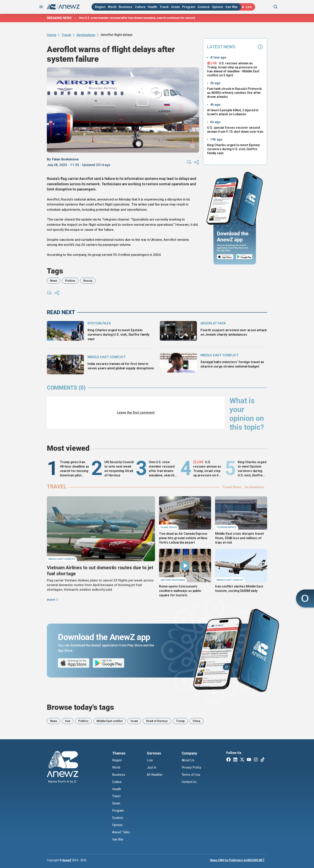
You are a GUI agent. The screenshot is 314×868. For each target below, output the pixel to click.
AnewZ (67, 860)
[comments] (189, 162)
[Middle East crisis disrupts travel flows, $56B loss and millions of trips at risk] (241, 513)
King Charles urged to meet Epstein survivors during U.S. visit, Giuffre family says (233, 149)
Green (175, 7)
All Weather (155, 775)
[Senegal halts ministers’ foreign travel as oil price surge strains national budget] (178, 363)
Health (152, 7)
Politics (70, 281)
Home (51, 35)
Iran (68, 721)
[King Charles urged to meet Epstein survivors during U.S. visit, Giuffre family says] (65, 331)
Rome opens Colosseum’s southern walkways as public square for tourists (180, 591)
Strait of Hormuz (157, 721)
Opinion (217, 7)
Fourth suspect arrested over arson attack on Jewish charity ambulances (234, 332)
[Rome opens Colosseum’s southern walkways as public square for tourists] (185, 565)
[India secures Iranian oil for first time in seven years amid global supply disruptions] (65, 365)
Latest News (235, 47)
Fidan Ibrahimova (65, 159)
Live (150, 760)
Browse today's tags (80, 707)
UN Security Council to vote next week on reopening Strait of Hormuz (119, 469)
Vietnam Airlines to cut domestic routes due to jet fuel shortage (100, 571)
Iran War (232, 7)
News (54, 281)
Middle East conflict (110, 721)
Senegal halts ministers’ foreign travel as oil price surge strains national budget (232, 364)
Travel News (232, 487)
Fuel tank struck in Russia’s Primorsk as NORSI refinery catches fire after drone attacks (234, 93)
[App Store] (225, 257)
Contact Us (189, 782)
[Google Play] (245, 257)
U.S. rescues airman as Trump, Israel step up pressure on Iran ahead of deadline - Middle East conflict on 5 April (233, 69)
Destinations (86, 35)
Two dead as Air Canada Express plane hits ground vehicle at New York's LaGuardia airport (183, 538)
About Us (188, 760)
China (196, 721)
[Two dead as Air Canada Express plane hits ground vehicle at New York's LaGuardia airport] (185, 513)
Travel (164, 7)
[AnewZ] (62, 768)
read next (61, 312)
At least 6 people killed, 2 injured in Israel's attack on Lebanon (233, 112)
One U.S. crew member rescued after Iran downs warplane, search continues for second (137, 18)
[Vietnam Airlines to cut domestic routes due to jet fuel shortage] (101, 529)
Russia (88, 281)
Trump (180, 721)
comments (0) (66, 388)
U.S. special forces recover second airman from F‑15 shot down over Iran (235, 130)
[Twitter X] (242, 760)
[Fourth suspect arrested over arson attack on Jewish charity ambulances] (178, 331)
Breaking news (59, 18)
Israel (134, 721)
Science (204, 7)
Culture (140, 7)
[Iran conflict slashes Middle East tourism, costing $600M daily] (241, 565)
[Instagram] (256, 760)
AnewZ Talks (121, 832)
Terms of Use (191, 775)
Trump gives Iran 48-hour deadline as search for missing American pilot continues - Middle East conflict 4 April (74, 469)
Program (189, 7)
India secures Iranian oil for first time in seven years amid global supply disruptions (121, 366)
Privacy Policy (191, 767)
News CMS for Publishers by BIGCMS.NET (237, 860)
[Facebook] (228, 760)
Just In (151, 767)
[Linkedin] (235, 760)
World (112, 7)
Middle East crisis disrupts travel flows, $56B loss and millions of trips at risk (239, 538)
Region (100, 7)
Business (126, 7)
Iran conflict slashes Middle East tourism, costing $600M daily (239, 589)
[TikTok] (263, 760)
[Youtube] (249, 760)
